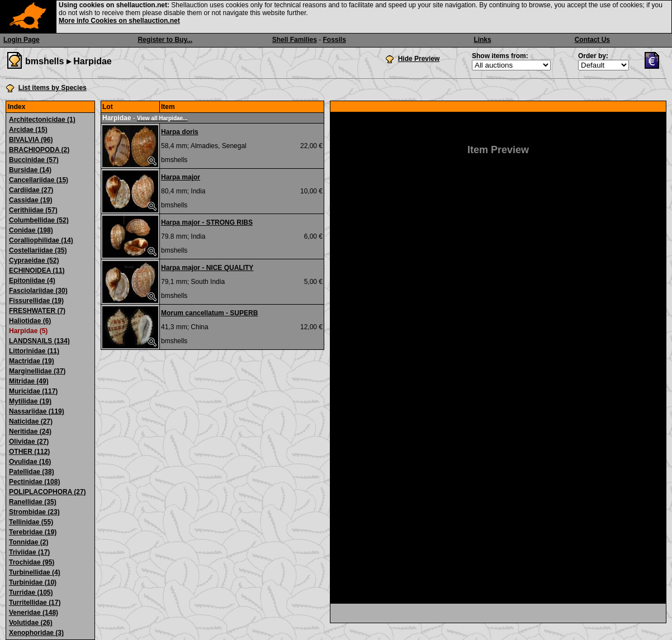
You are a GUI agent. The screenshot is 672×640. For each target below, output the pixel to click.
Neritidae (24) (30, 432)
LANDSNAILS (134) (39, 341)
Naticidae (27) (31, 421)
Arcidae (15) (28, 130)
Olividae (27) (29, 442)
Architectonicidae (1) (42, 120)
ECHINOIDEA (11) (37, 271)
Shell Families (295, 40)
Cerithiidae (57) (33, 210)
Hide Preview (419, 59)
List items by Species (53, 88)
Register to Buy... (165, 40)
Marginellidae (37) (37, 371)
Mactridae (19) (32, 361)
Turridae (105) (31, 592)
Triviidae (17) (29, 552)
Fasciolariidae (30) (38, 291)
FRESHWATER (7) (37, 311)
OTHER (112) (29, 452)
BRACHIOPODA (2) (39, 150)
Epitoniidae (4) (32, 281)
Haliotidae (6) (30, 321)
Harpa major (181, 177)
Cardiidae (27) (31, 190)
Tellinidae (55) (31, 522)
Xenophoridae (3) (36, 633)
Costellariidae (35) (38, 250)
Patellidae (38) (32, 472)
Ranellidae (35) (33, 502)
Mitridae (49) (29, 381)
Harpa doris (180, 132)
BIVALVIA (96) (31, 140)
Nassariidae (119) (37, 411)
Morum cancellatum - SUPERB (209, 313)
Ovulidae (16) (30, 462)
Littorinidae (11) (34, 351)
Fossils (335, 40)
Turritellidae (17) (35, 603)
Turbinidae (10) (33, 582)
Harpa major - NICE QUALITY (207, 268)
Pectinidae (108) (34, 482)
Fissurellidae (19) (36, 301)
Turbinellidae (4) (35, 572)
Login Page (22, 40)
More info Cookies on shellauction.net (119, 21)
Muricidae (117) (33, 391)
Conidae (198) (31, 230)
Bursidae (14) (30, 170)
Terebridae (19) (33, 532)
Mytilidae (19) (30, 401)
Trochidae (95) (32, 562)
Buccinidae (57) (34, 160)
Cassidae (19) (30, 200)
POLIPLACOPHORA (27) (48, 492)
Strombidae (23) (34, 512)
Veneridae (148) (34, 613)
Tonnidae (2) (29, 542)
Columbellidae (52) (39, 220)
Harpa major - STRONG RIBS (207, 222)
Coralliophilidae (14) (41, 240)
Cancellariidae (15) (39, 180)
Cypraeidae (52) (34, 260)
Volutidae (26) (31, 623)
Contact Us (592, 40)
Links (482, 40)
